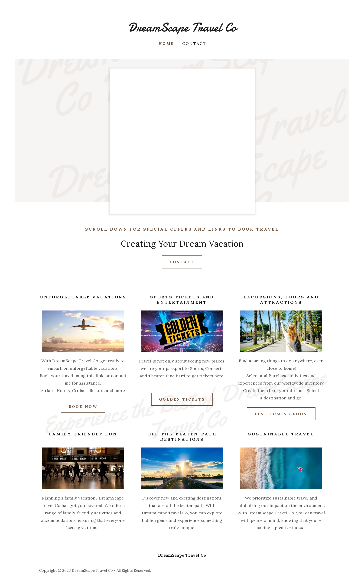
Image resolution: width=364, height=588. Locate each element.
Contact (182, 262)
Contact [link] (194, 43)
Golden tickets (182, 399)
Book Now (83, 406)
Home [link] (166, 43)
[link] (182, 30)
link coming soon (281, 414)
